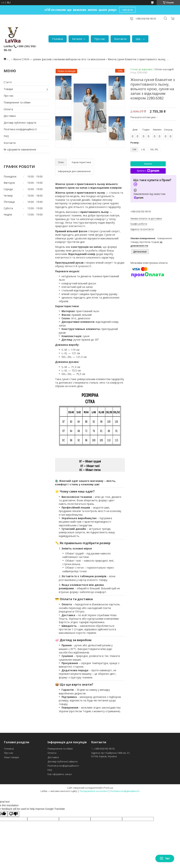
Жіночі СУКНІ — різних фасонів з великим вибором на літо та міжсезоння (59, 59)
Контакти (120, 39)
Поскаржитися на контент (94, 791)
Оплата (8, 109)
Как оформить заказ (60, 774)
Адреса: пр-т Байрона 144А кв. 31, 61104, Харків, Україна (111, 754)
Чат (165, 858)
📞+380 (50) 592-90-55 (103, 749)
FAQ (6, 136)
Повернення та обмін (17, 102)
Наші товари (11, 757)
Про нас (100, 39)
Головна (58, 39)
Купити (148, 164)
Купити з (148, 171)
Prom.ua (108, 788)
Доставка (10, 116)
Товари (8, 89)
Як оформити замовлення (20, 149)
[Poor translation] (13, 814)
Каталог (77, 39)
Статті (8, 82)
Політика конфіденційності (20, 129)
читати (127, 10)
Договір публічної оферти (20, 123)
